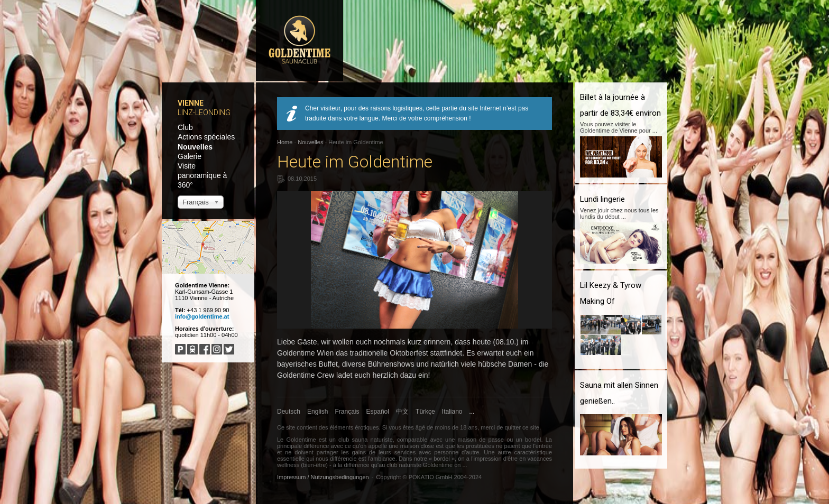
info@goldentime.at (202, 316)
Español (378, 412)
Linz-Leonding (204, 113)
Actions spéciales (206, 137)
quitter (513, 427)
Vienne (191, 103)
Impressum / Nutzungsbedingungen (323, 477)
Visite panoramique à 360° (202, 175)
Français (347, 412)
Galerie (190, 156)
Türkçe (425, 412)
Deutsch (289, 412)
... (472, 412)
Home (285, 142)
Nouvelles (195, 147)
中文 (402, 412)
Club (185, 127)
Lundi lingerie (602, 199)
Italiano (452, 412)
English (317, 412)
